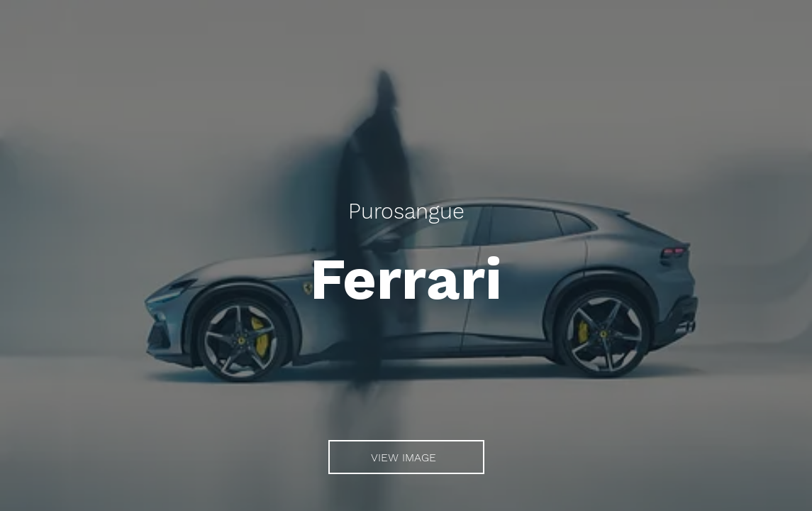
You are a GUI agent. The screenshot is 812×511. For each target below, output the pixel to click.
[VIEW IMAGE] (406, 457)
